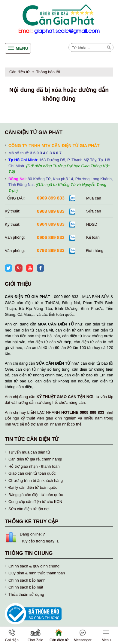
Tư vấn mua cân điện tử (29, 452)
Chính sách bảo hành (27, 580)
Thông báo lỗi (48, 72)
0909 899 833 (51, 198)
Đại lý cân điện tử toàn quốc (33, 487)
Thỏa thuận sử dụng (26, 594)
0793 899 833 (51, 250)
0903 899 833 (51, 211)
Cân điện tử (20, 72)
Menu (22, 48)
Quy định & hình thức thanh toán (37, 573)
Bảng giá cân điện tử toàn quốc (36, 495)
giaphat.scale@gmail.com (67, 31)
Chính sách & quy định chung (34, 566)
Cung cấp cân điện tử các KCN (35, 502)
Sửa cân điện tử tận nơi (29, 509)
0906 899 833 (51, 237)
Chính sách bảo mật (26, 587)
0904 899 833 (51, 224)
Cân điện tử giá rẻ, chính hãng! (35, 459)
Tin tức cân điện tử (32, 439)
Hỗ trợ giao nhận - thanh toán (34, 466)
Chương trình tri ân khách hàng (36, 481)
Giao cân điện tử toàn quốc (32, 473)
